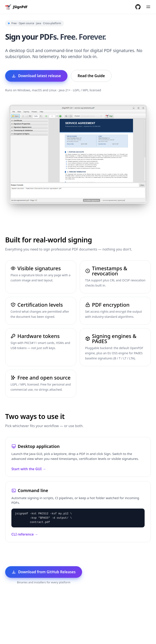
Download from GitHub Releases (44, 572)
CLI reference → (25, 534)
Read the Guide (91, 76)
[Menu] (148, 7)
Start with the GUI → (29, 469)
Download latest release (36, 76)
